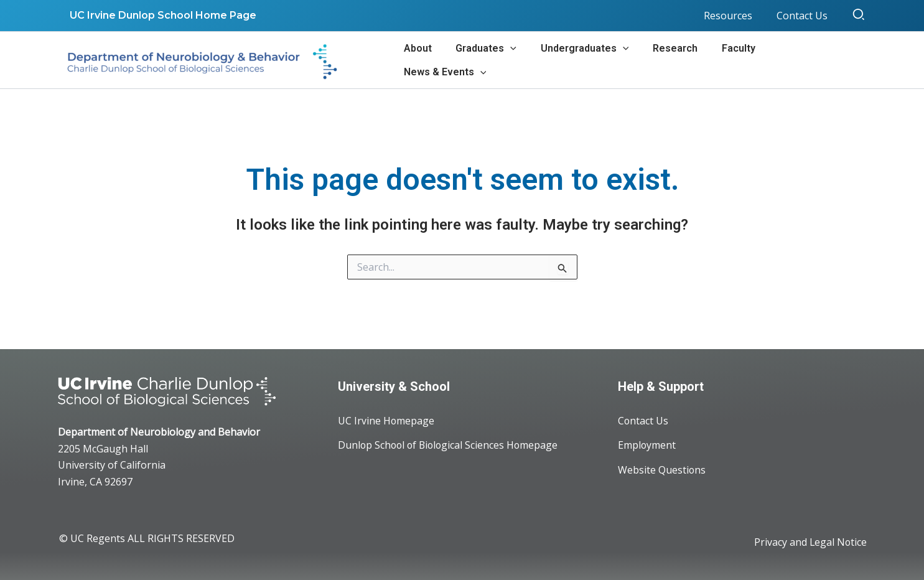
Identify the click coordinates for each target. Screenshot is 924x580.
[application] (522, 60)
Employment (647, 446)
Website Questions (662, 470)
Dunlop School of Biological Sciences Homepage (450, 446)
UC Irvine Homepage (386, 421)
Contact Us (643, 421)
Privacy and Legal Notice (810, 543)
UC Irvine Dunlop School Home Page (161, 15)
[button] (859, 16)
